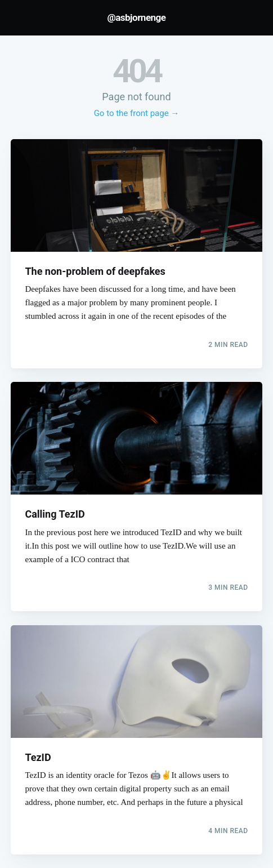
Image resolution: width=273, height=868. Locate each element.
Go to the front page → (137, 113)
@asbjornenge (136, 17)
